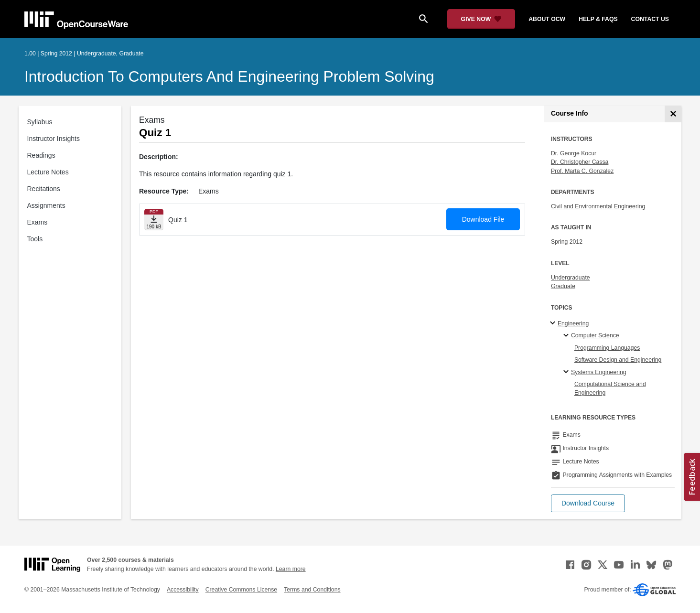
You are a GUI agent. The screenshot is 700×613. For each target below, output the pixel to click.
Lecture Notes (48, 172)
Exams (38, 222)
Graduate (563, 286)
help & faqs (598, 19)
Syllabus (40, 122)
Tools (35, 239)
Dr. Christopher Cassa (580, 162)
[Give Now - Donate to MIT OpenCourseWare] (481, 19)
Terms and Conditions (312, 590)
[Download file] (154, 220)
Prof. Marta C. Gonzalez (582, 171)
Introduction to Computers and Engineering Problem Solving (229, 76)
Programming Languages (607, 348)
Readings (41, 155)
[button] (588, 503)
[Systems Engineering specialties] (567, 372)
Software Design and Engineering (618, 360)
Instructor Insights (54, 139)
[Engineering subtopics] (554, 323)
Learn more (291, 569)
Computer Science (595, 335)
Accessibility (183, 590)
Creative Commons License (241, 590)
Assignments (46, 205)
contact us (650, 19)
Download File (483, 219)
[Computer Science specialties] (567, 336)
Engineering (573, 323)
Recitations (44, 189)
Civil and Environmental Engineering (598, 206)
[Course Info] (673, 114)
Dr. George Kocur (574, 153)
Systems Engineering (599, 372)
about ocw (547, 19)
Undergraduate (571, 278)
